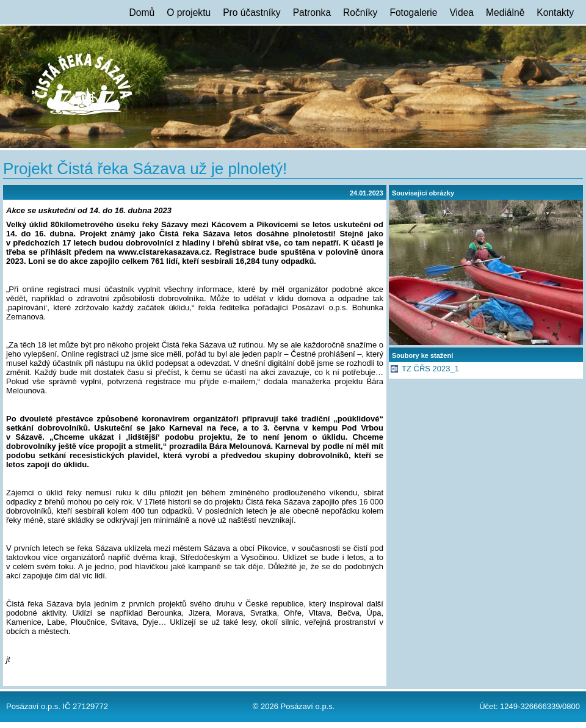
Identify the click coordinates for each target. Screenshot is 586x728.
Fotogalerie (413, 13)
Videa (461, 13)
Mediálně (505, 13)
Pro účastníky (251, 13)
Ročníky (360, 13)
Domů (142, 13)
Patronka (312, 13)
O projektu (189, 13)
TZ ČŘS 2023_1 (430, 369)
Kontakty (555, 13)
